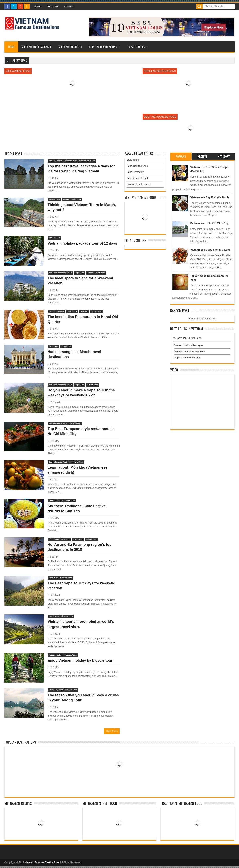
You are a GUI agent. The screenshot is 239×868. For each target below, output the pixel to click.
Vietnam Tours (71, 161)
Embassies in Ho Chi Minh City (210, 223)
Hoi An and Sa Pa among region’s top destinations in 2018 (80, 547)
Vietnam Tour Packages (37, 47)
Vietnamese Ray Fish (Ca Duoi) (210, 197)
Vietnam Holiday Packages (202, 346)
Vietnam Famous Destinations (42, 862)
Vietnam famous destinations (190, 352)
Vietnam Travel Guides (72, 199)
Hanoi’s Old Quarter (56, 311)
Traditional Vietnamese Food (181, 803)
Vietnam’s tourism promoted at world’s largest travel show (81, 624)
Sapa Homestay (135, 172)
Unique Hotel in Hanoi (138, 184)
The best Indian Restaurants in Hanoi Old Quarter (83, 319)
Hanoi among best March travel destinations (74, 354)
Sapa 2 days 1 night (137, 178)
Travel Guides (136, 47)
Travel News (66, 346)
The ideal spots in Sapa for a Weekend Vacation (80, 281)
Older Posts (112, 731)
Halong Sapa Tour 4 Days (202, 319)
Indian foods (72, 311)
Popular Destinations (103, 47)
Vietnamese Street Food (100, 803)
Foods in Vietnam (76, 462)
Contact (69, 6)
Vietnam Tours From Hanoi (188, 338)
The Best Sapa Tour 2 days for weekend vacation (82, 586)
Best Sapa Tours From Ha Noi (60, 273)
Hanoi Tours (53, 346)
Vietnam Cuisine (69, 47)
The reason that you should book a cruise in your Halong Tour (83, 698)
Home (37, 6)
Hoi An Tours (54, 539)
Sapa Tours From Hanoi (187, 358)
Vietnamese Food (18, 71)
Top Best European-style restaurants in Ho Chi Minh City (81, 431)
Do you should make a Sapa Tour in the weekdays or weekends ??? (81, 393)
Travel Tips (84, 311)
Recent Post (13, 154)
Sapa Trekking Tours (137, 166)
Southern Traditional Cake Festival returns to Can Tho (77, 509)
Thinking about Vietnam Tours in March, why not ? (82, 207)
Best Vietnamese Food (160, 117)
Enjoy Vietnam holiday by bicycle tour (80, 660)
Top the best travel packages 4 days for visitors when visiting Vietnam (81, 169)
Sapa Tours (79, 273)
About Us (52, 6)
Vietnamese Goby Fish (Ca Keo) (210, 250)
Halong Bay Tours (56, 690)
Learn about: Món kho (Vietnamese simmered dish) (77, 470)
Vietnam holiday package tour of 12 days (82, 243)
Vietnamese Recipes (18, 803)
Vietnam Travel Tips (87, 161)
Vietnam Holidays (56, 161)
